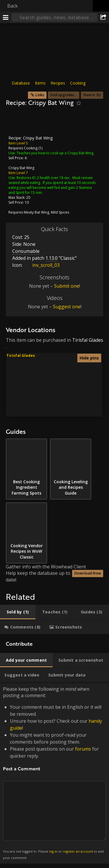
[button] (65, 386)
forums (83, 749)
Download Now (88, 573)
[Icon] (16, 123)
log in (53, 851)
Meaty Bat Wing (36, 212)
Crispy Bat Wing (21, 168)
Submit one (67, 286)
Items (40, 83)
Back (12, 6)
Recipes (58, 83)
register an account (78, 851)
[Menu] (6, 17)
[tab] (18, 612)
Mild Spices (60, 212)
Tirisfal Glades (88, 340)
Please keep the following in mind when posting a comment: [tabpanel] (54, 773)
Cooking (78, 83)
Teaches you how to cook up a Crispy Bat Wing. (55, 153)
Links (40, 95)
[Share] (103, 17)
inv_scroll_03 (42, 265)
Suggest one (67, 307)
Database (21, 83)
